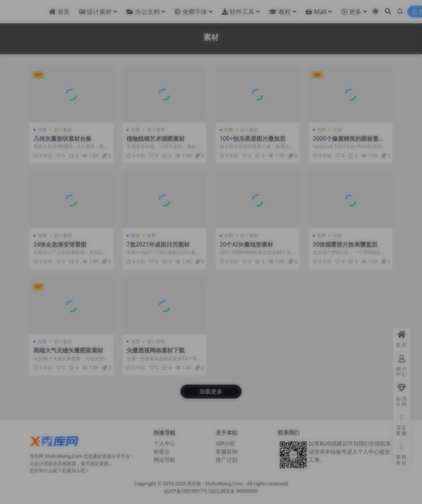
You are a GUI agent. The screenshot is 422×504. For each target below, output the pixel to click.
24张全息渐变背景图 (60, 244)
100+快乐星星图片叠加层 (253, 138)
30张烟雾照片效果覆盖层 (345, 244)
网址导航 (164, 460)
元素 (337, 130)
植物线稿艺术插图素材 (156, 138)
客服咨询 (227, 451)
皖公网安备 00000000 (235, 491)
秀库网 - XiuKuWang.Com (215, 484)
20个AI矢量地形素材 (246, 244)
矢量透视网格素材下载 (156, 350)
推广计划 (227, 460)
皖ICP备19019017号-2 (188, 491)
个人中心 (164, 443)
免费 (42, 130)
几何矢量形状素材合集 (62, 138)
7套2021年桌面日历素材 (158, 244)
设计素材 (63, 130)
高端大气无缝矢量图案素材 (68, 350)
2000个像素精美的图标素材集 (348, 142)
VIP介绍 (225, 443)
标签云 (162, 451)
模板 (135, 236)
